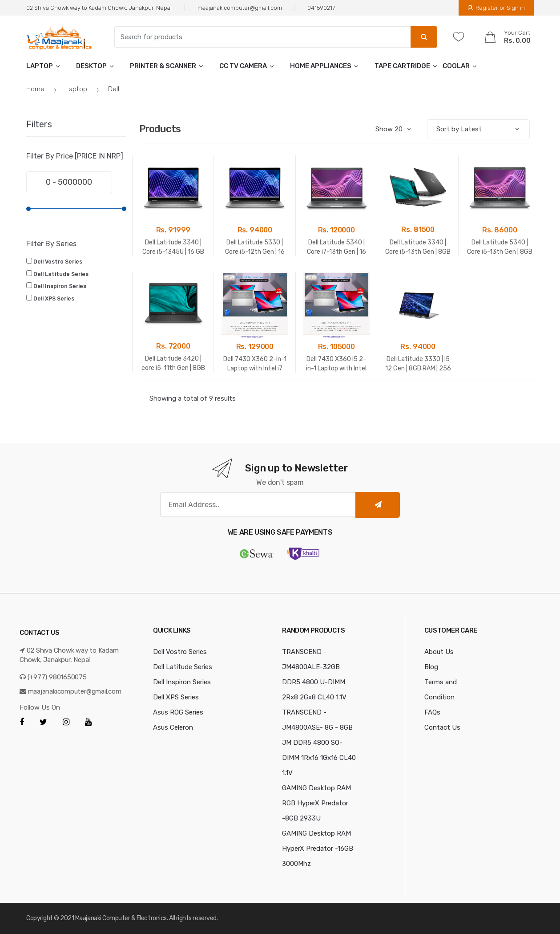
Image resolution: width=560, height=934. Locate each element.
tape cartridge (402, 66)
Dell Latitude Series (61, 274)
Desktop (91, 66)
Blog (431, 667)
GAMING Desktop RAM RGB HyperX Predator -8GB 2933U (316, 803)
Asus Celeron (173, 727)
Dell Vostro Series (58, 262)
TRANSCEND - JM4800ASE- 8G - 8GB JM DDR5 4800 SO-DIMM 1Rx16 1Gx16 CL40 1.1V (319, 743)
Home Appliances (321, 66)
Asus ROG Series (178, 712)
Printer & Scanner (163, 66)
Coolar (456, 66)
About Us (439, 652)
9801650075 (68, 677)
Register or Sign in (496, 8)
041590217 (321, 8)
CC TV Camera (243, 66)
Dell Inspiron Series (60, 286)
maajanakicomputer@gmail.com (240, 8)
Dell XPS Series (54, 299)
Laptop (40, 66)
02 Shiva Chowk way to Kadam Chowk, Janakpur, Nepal (99, 8)
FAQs (432, 712)
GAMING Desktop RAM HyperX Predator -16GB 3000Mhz (318, 849)
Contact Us (442, 727)
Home (35, 89)
